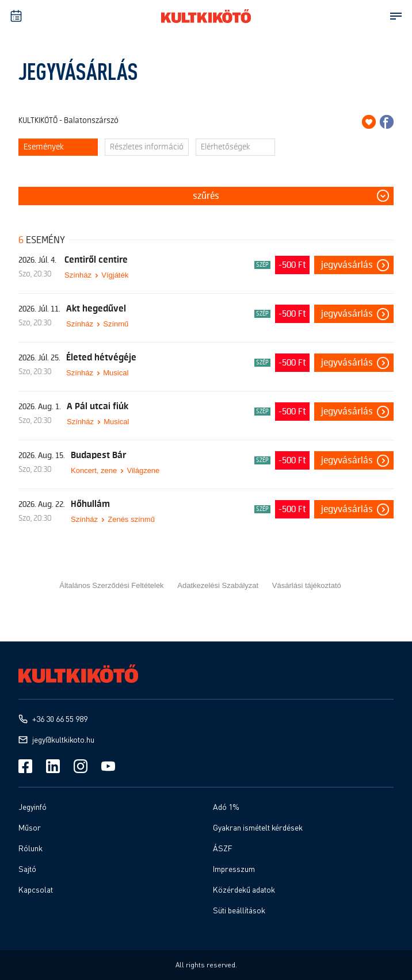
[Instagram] (81, 766)
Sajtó (27, 869)
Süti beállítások (239, 910)
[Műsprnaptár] (16, 16)
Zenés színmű (131, 519)
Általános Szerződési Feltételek (111, 585)
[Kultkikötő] (206, 16)
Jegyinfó (33, 807)
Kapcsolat (36, 889)
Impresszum (234, 869)
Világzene (143, 470)
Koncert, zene (94, 470)
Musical (116, 373)
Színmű (116, 324)
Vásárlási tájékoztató (307, 585)
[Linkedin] (53, 766)
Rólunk (30, 848)
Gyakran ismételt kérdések (258, 827)
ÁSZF (223, 848)
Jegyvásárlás (347, 265)
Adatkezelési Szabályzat (218, 585)
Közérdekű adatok (244, 889)
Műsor (30, 827)
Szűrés (206, 196)
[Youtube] (108, 766)
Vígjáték (115, 275)
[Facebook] (25, 766)
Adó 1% (226, 807)
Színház (78, 275)
